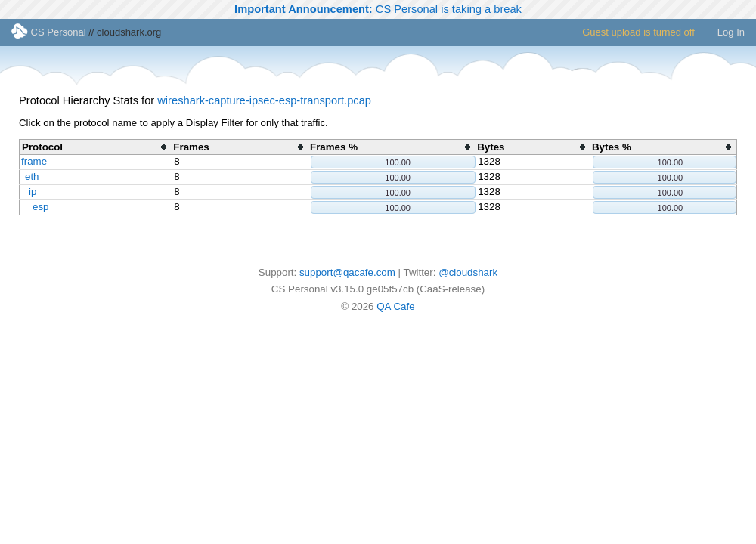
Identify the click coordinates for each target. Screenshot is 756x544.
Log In (731, 32)
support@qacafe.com (347, 272)
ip (33, 192)
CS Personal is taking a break (378, 9)
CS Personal (49, 32)
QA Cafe (395, 306)
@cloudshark (468, 272)
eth (32, 176)
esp (41, 207)
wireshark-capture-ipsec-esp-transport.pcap (264, 100)
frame (34, 161)
